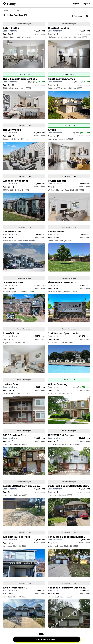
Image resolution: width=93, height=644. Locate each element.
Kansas (6, 11)
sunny (9, 4)
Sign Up (87, 4)
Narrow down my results (47, 639)
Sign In (76, 4)
